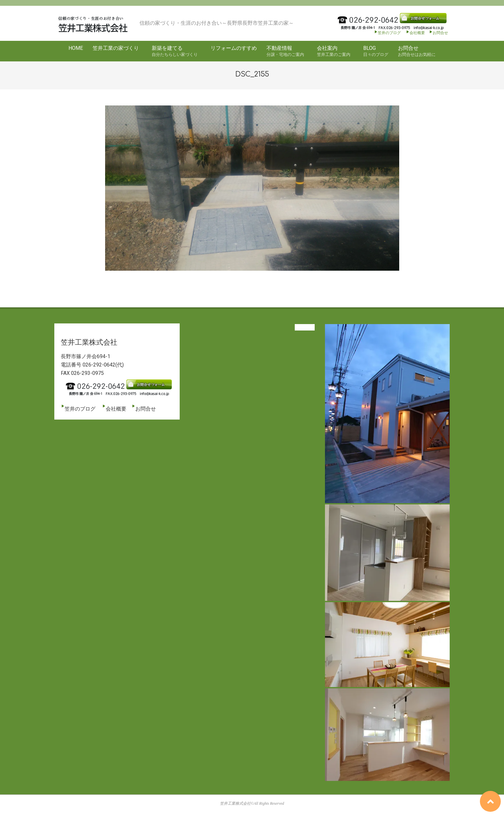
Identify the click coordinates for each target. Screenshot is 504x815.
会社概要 (415, 33)
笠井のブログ (387, 33)
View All (305, 327)
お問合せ (440, 33)
